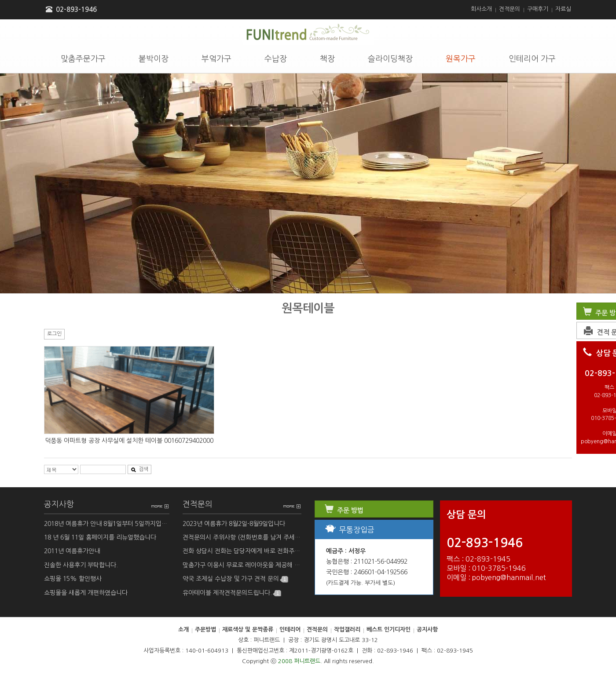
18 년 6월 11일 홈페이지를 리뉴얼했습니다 (100, 537)
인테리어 (290, 629)
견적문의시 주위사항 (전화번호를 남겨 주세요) (242, 538)
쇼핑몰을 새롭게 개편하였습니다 (86, 593)
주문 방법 (343, 510)
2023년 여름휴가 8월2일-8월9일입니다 (234, 524)
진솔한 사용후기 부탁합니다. (81, 565)
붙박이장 (154, 59)
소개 (183, 629)
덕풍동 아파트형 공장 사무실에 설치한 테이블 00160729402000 (129, 441)
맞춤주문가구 (83, 59)
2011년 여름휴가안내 (72, 551)
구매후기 (538, 9)
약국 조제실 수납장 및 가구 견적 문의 (235, 579)
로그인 (54, 334)
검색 (139, 469)
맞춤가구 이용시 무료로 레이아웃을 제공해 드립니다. (242, 565)
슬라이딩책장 (390, 59)
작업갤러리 (347, 629)
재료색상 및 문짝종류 (248, 629)
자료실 (563, 9)
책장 (327, 59)
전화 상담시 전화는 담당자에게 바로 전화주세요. (242, 551)
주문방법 (205, 629)
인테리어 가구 (532, 59)
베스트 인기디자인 (389, 629)
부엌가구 (216, 59)
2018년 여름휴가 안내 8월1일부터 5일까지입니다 (107, 524)
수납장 (276, 59)
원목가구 (461, 59)
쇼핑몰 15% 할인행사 (73, 579)
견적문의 (510, 9)
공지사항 (59, 504)
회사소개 (481, 9)
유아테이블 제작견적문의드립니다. (232, 593)
